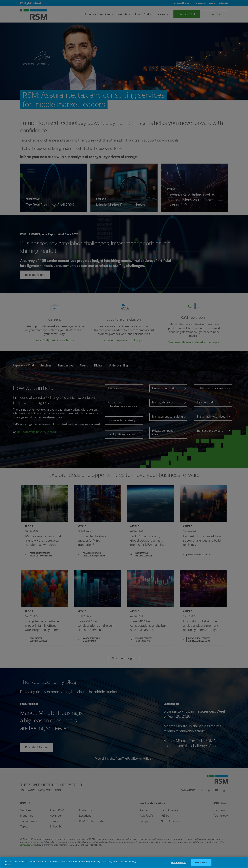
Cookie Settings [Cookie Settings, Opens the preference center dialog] (178, 865)
